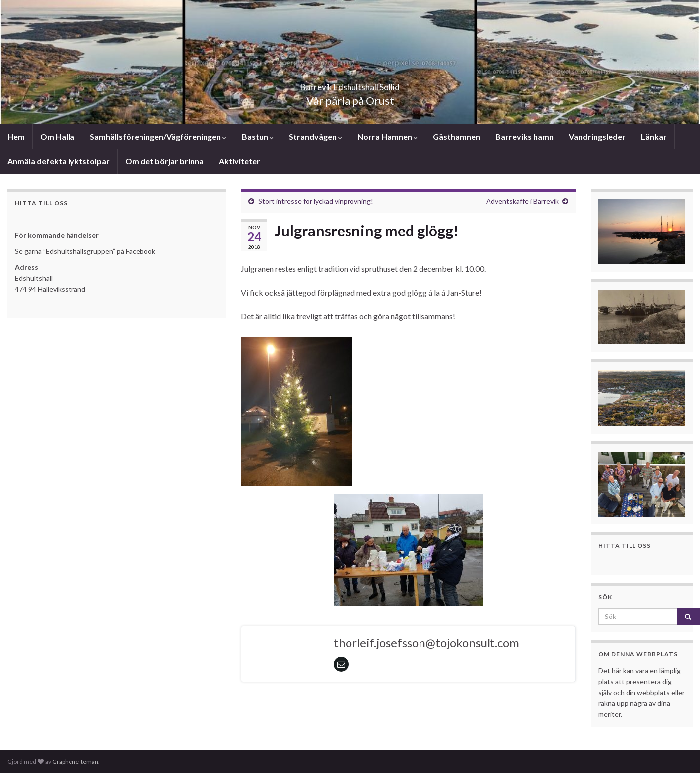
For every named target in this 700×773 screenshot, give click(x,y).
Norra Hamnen (387, 136)
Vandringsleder (597, 136)
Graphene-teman (75, 761)
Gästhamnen (456, 136)
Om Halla (57, 136)
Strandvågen (315, 136)
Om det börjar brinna (164, 161)
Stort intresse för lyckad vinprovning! (316, 201)
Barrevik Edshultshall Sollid (350, 84)
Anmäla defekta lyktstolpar (59, 161)
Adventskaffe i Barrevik (522, 201)
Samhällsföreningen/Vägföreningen (158, 136)
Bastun (258, 136)
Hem (16, 136)
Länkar (654, 136)
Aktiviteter (240, 161)
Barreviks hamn (525, 136)
